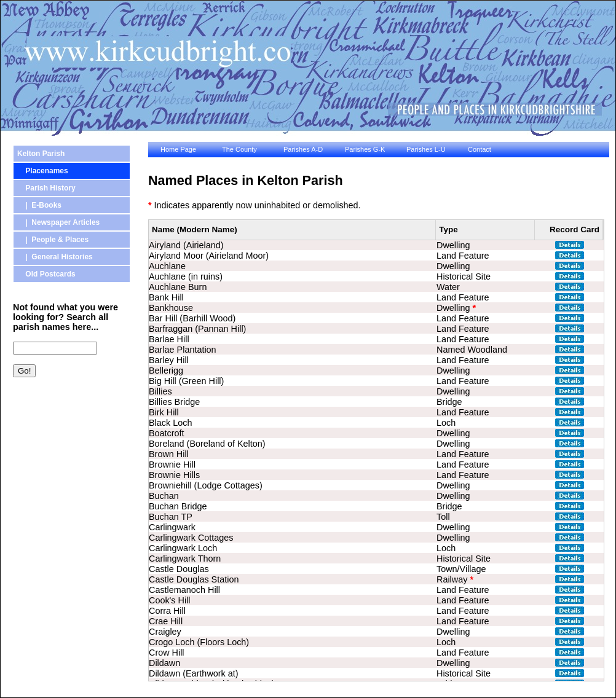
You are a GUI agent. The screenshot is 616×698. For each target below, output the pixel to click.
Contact (480, 149)
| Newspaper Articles (58, 222)
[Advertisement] (68, 452)
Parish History (46, 188)
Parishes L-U (426, 149)
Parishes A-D (303, 149)
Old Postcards (46, 274)
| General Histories (55, 257)
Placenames (43, 171)
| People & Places (53, 240)
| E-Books (39, 205)
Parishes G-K (365, 149)
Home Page (178, 149)
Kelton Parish (41, 154)
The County (239, 149)
